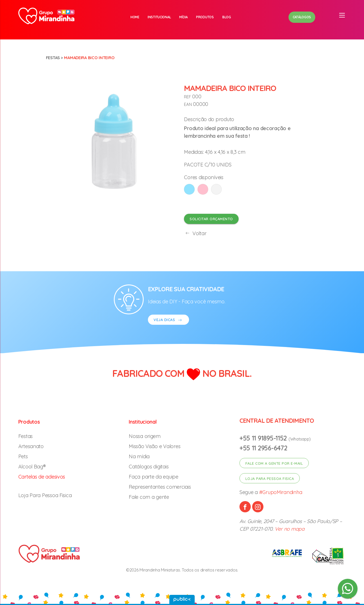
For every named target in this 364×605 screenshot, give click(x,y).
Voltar (195, 233)
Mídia (183, 17)
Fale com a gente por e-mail (274, 463)
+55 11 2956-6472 (263, 448)
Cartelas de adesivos (42, 477)
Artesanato (31, 446)
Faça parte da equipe (154, 477)
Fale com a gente (149, 497)
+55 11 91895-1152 (264, 438)
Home (135, 17)
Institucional (159, 17)
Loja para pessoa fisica (270, 479)
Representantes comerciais (160, 487)
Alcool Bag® (32, 467)
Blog (227, 17)
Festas (53, 58)
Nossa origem (145, 436)
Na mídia (139, 456)
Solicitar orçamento (211, 219)
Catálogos (302, 17)
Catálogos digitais (149, 467)
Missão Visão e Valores (155, 446)
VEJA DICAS (168, 320)
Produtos (205, 17)
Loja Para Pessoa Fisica (45, 495)
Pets (23, 456)
